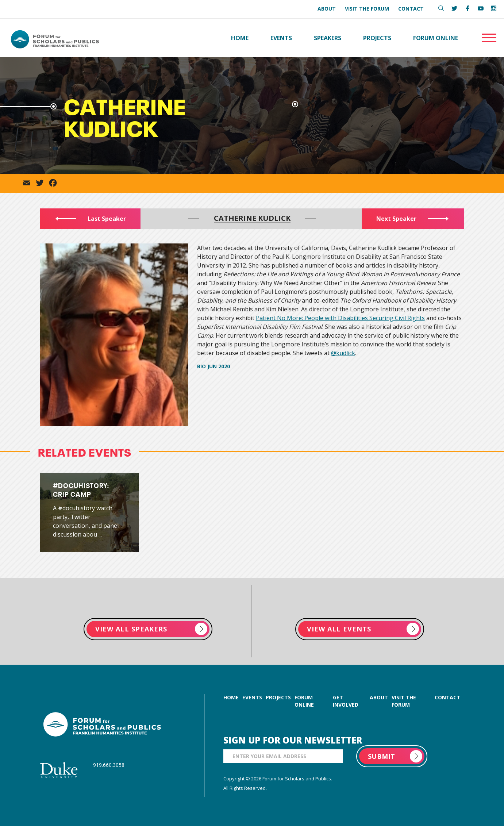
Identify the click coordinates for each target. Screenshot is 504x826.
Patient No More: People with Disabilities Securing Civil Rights (340, 318)
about (379, 697)
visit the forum (404, 701)
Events (281, 38)
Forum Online (436, 38)
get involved (346, 701)
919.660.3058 (109, 765)
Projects (377, 38)
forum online (304, 701)
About (327, 9)
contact (447, 697)
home (231, 697)
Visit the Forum (367, 9)
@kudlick (343, 353)
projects (278, 697)
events (252, 697)
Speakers (328, 38)
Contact (411, 9)
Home (240, 38)
